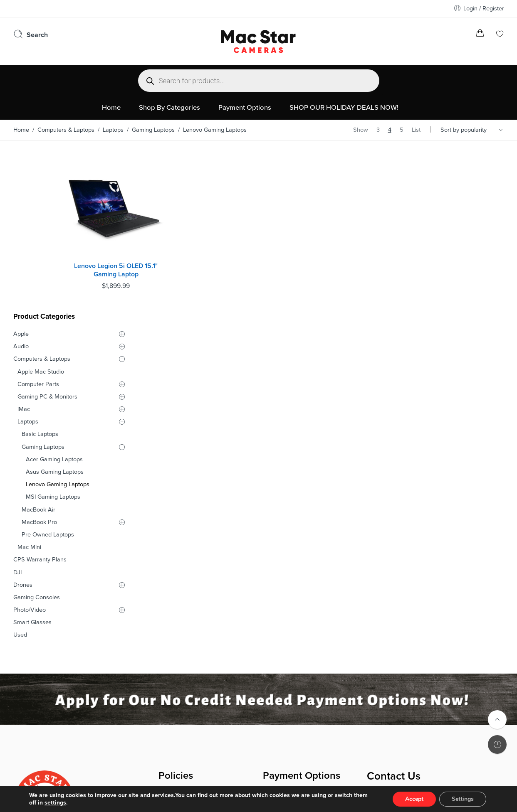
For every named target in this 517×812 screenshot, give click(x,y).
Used (20, 478)
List (416, 130)
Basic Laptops (40, 277)
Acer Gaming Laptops (54, 302)
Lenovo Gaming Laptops (58, 328)
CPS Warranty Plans (40, 403)
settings (55, 803)
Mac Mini (29, 390)
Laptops (113, 130)
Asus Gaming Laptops (55, 315)
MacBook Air (38, 353)
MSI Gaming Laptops (53, 340)
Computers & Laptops (66, 130)
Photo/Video (30, 453)
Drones (23, 428)
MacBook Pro (39, 365)
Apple (21, 177)
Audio (21, 190)
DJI (17, 415)
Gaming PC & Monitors (47, 240)
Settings (463, 799)
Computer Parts (38, 227)
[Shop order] (473, 130)
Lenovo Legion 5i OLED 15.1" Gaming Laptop (186, 250)
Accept (414, 799)
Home (21, 130)
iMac (24, 252)
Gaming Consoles (37, 440)
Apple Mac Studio (41, 215)
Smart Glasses (32, 466)
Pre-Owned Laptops (48, 378)
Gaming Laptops (153, 130)
